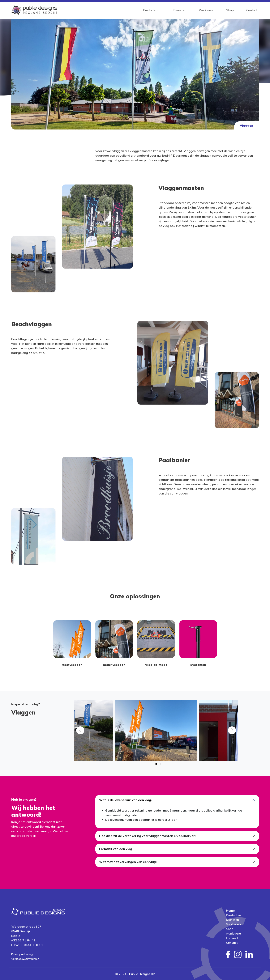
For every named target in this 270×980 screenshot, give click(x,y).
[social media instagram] (238, 955)
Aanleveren (234, 933)
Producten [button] (151, 10)
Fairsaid (232, 938)
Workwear (206, 10)
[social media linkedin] (249, 955)
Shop (230, 10)
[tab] (156, 764)
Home (230, 910)
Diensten (180, 10)
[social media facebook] (228, 955)
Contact (252, 10)
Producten (234, 915)
